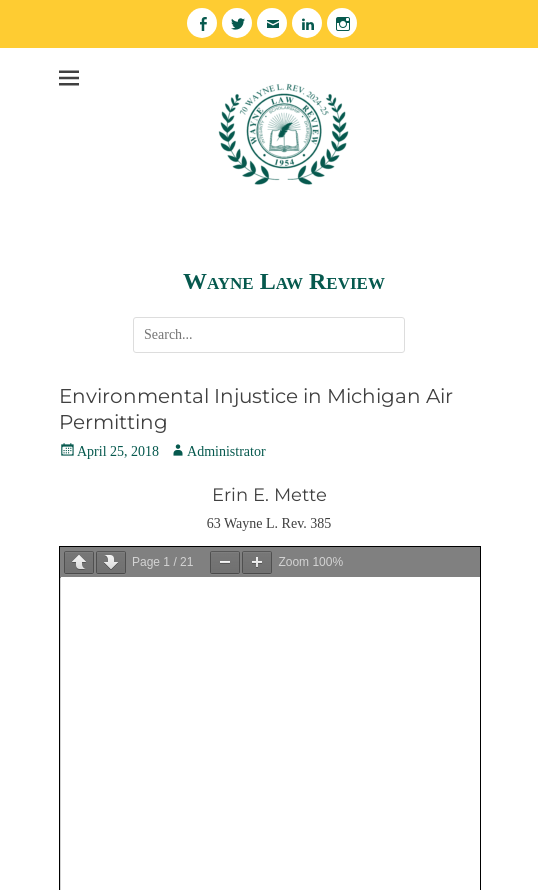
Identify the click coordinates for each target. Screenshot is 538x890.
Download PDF (103, 593)
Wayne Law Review (284, 281)
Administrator (226, 451)
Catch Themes (298, 868)
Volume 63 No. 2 (124, 627)
